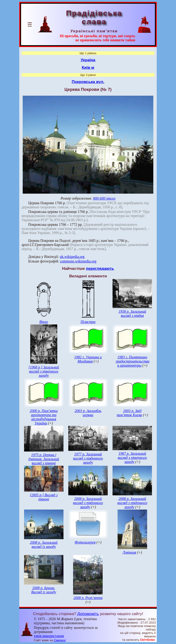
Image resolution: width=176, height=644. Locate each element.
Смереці (60, 640)
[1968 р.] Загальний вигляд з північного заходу (44, 371)
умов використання (49, 636)
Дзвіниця (129, 552)
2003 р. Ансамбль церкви (88, 413)
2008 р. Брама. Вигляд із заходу (44, 590)
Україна (88, 60)
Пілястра (88, 322)
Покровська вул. (88, 82)
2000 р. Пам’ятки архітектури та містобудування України (44, 417)
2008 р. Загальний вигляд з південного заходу (88, 503)
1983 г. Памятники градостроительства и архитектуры (133, 361)
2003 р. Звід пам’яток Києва (129, 413)
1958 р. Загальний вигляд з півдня (132, 314)
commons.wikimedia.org (78, 261)
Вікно (44, 322)
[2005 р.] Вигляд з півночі (44, 497)
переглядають (100, 268)
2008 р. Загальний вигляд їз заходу (44, 545)
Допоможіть (88, 614)
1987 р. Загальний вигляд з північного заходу (132, 458)
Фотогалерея (85, 542)
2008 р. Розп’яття (88, 598)
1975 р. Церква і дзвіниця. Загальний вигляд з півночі (44, 459)
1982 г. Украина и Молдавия (88, 359)
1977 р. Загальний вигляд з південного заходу (88, 458)
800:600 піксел (104, 198)
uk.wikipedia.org (72, 257)
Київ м (88, 67)
